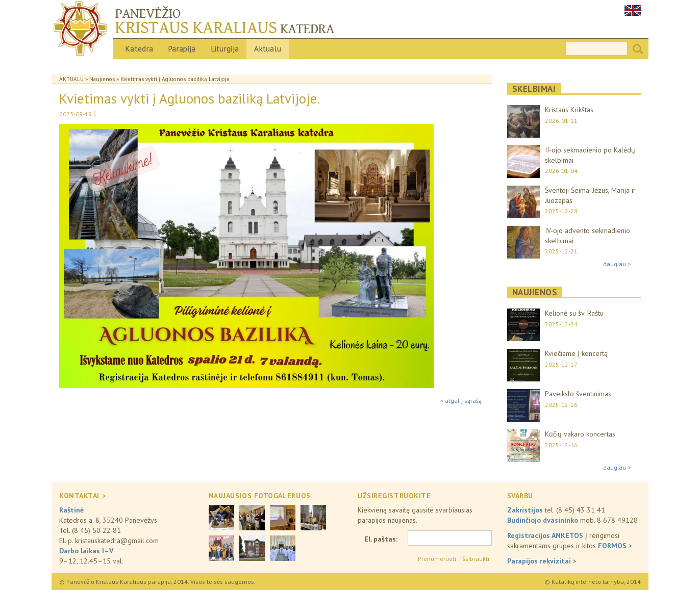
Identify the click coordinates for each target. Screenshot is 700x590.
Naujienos (102, 79)
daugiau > (617, 264)
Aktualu (268, 49)
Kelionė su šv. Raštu (574, 313)
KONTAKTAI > (82, 496)
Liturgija (225, 49)
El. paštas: (381, 539)
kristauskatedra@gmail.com (117, 541)
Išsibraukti (475, 559)
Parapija (182, 49)
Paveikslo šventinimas (578, 394)
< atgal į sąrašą (461, 401)
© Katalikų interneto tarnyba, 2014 (593, 582)
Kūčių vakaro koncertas (580, 434)
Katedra (139, 49)
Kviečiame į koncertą (576, 353)
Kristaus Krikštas (569, 110)
